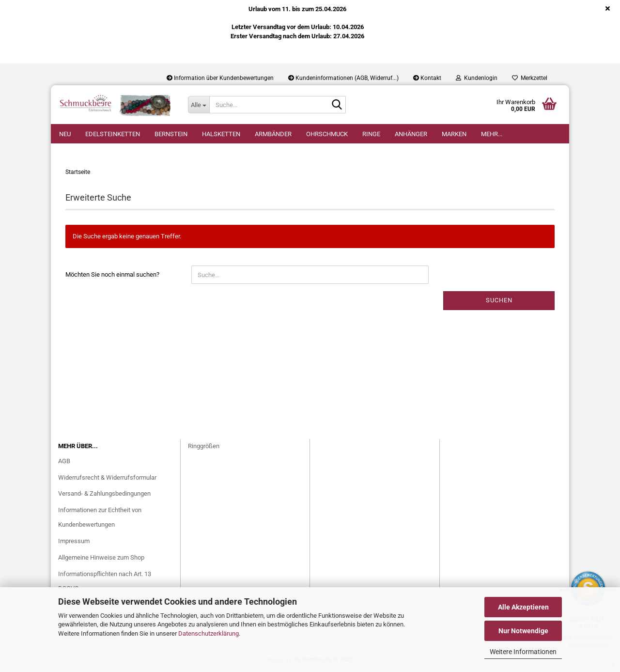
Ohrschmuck (327, 134)
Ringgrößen (204, 446)
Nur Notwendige (523, 631)
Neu (65, 134)
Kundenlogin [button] (477, 78)
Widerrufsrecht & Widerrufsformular (107, 477)
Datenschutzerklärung (209, 633)
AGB (64, 461)
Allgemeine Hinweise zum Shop (101, 557)
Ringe (371, 134)
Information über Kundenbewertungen (220, 78)
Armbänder (273, 134)
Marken (454, 134)
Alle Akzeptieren (523, 607)
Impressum (74, 541)
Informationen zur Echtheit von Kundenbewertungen (100, 517)
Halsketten (221, 134)
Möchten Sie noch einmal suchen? (112, 274)
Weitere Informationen (523, 652)
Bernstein (171, 134)
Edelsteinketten (113, 134)
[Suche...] (199, 105)
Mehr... (492, 134)
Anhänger (411, 134)
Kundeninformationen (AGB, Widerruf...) (343, 78)
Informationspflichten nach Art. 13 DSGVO (105, 581)
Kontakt (427, 78)
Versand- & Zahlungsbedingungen (104, 493)
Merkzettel (530, 78)
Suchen (499, 300)
